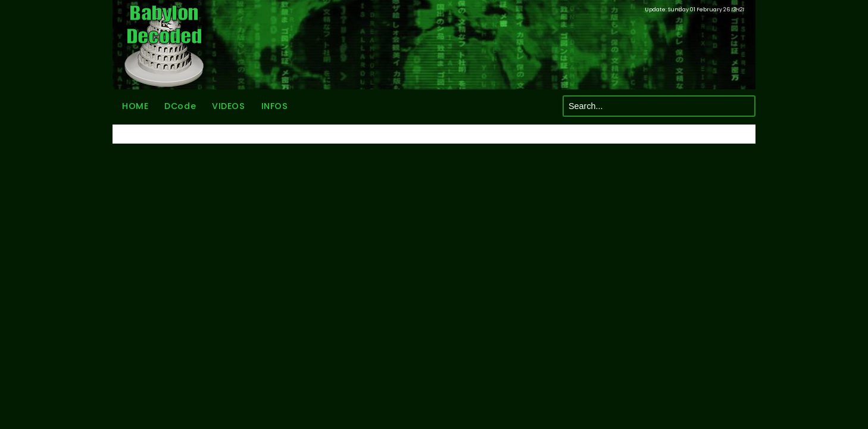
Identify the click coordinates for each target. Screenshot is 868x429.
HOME (135, 106)
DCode (180, 106)
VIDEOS (228, 106)
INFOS (275, 106)
